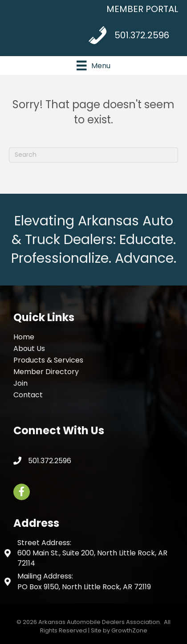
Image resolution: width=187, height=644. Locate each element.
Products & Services (48, 360)
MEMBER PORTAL (142, 9)
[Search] (93, 155)
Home (24, 337)
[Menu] (93, 65)
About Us (29, 348)
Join (20, 383)
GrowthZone (129, 630)
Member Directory (46, 372)
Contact (28, 395)
